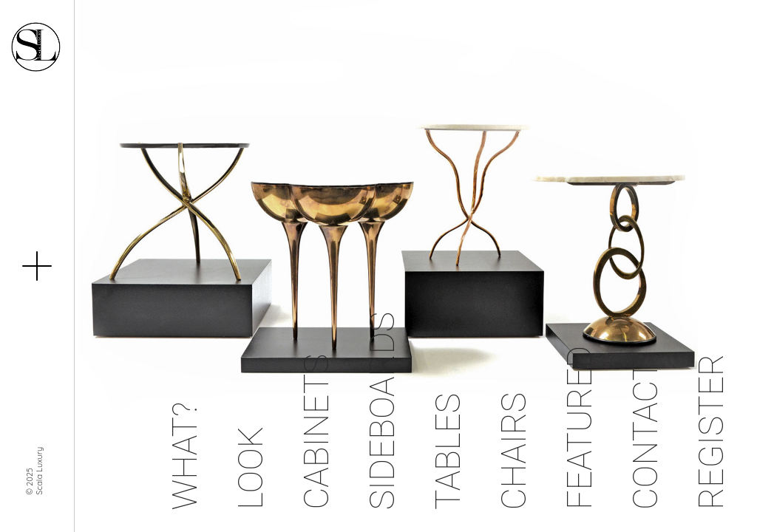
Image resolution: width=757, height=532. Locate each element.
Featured (580, 428)
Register (711, 432)
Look (251, 468)
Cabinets (316, 432)
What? (185, 456)
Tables (448, 451)
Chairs (514, 451)
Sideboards (382, 411)
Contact (645, 435)
